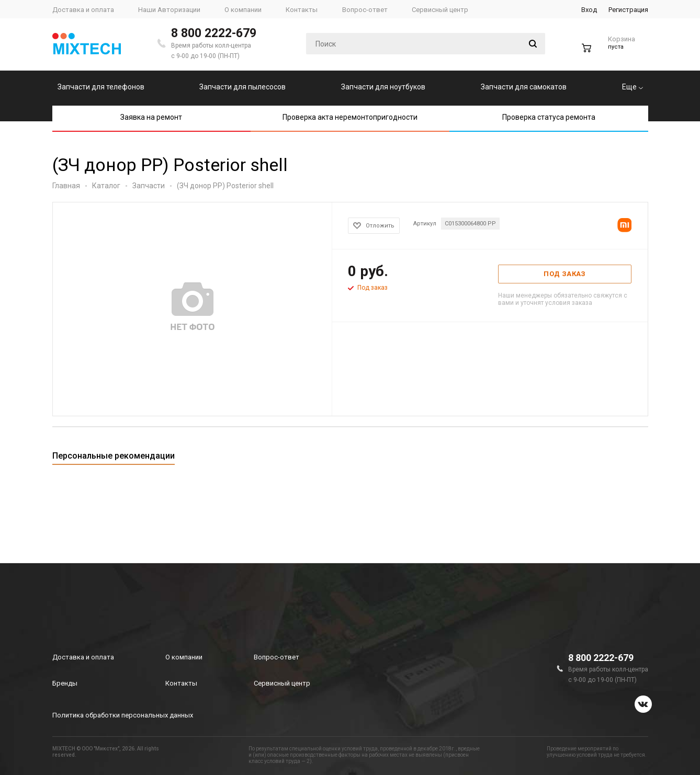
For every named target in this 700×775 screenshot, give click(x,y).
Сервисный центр (282, 683)
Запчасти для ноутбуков (383, 87)
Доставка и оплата (83, 657)
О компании (184, 657)
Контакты (181, 683)
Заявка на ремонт (151, 117)
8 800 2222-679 (214, 33)
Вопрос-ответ (276, 657)
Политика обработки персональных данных (123, 715)
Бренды (65, 683)
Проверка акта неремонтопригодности (350, 117)
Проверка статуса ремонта (549, 117)
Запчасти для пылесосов (242, 87)
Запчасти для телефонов (101, 87)
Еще (633, 87)
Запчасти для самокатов (524, 87)
